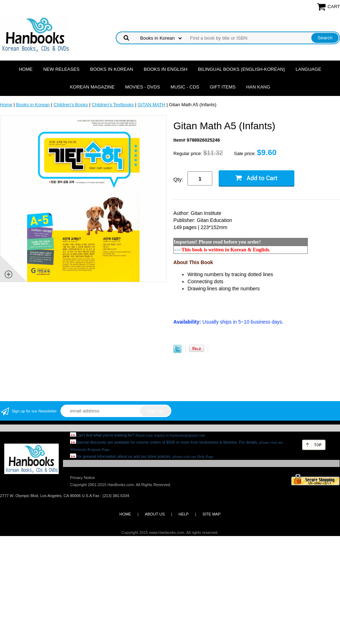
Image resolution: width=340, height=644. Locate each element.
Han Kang (258, 87)
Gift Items (223, 87)
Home (26, 69)
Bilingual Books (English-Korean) (242, 69)
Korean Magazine (92, 87)
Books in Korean (112, 69)
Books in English (166, 69)
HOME (125, 514)
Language (309, 69)
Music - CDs (185, 87)
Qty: (178, 179)
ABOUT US (155, 514)
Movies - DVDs (143, 87)
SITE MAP (211, 514)
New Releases (61, 69)
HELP (183, 514)
